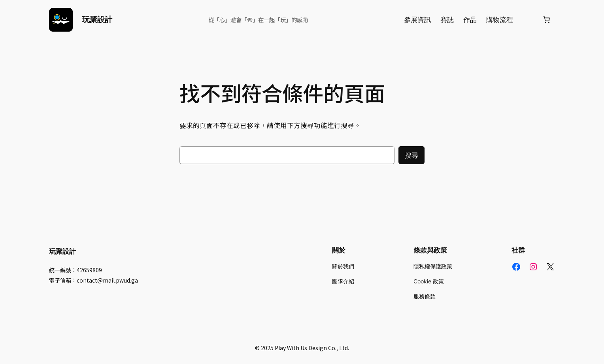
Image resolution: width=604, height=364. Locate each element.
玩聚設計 (97, 19)
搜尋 (411, 155)
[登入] (528, 20)
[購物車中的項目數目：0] (547, 20)
